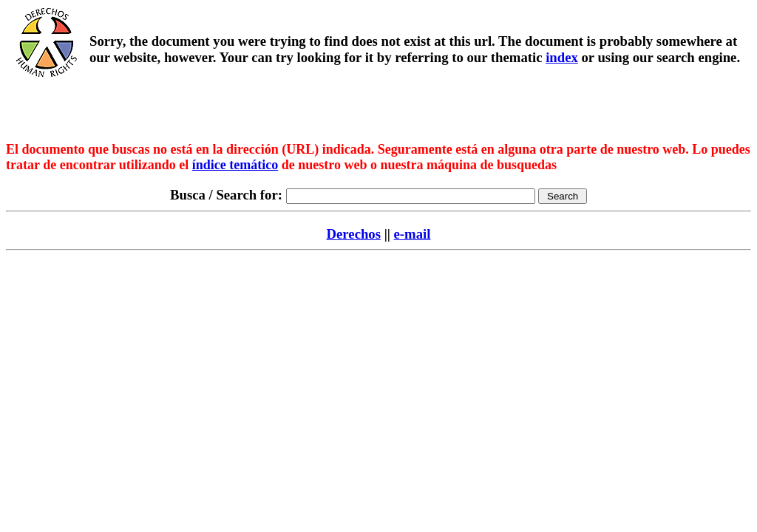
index (562, 57)
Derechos (354, 234)
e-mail (413, 234)
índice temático (235, 165)
